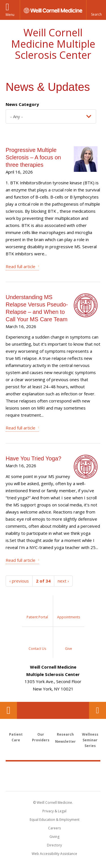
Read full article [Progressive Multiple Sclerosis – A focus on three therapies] (20, 266)
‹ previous (19, 581)
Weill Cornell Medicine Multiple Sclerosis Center (53, 44)
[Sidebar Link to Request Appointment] (69, 611)
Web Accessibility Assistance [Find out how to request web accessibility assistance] (54, 854)
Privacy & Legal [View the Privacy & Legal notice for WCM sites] (54, 811)
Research (65, 734)
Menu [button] (10, 15)
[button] (96, 10)
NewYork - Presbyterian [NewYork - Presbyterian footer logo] (53, 782)
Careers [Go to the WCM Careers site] (54, 828)
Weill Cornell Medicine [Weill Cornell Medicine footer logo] (53, 770)
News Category (22, 104)
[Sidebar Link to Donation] (69, 642)
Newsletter (65, 741)
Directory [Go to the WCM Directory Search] (54, 845)
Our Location (8, 710)
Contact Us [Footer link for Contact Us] (98, 710)
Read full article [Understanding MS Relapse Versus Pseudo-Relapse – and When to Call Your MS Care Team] (20, 428)
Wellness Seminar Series (90, 740)
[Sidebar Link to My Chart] (38, 611)
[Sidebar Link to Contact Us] (38, 642)
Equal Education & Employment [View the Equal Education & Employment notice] (55, 820)
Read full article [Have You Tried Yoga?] (20, 560)
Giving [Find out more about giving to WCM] (54, 837)
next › (63, 581)
